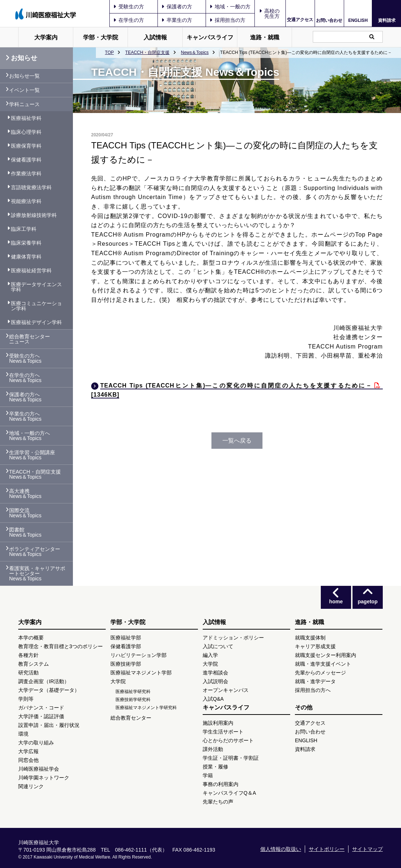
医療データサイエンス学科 (36, 287)
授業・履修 (215, 767)
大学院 (118, 681)
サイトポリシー (327, 849)
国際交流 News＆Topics (25, 513)
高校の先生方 (272, 13)
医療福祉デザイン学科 (36, 322)
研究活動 (28, 673)
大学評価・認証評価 (41, 716)
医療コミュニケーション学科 (36, 306)
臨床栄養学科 (26, 243)
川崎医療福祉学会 (39, 769)
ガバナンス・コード (41, 708)
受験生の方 (129, 7)
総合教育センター (131, 718)
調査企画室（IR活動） (44, 681)
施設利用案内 (218, 723)
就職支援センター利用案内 (326, 655)
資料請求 (387, 20)
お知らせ (21, 58)
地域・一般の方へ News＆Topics (30, 436)
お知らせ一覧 (24, 76)
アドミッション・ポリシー (233, 638)
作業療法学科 (26, 174)
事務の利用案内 (221, 784)
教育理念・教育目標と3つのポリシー (61, 646)
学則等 (26, 699)
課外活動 (213, 749)
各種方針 (28, 655)
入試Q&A (213, 699)
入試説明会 (215, 681)
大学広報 (28, 751)
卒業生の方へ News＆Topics (25, 416)
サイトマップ (367, 849)
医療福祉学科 (26, 118)
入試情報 (155, 37)
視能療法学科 (26, 201)
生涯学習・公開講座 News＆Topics (32, 455)
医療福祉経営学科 (31, 270)
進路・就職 (265, 37)
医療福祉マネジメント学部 (141, 673)
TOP (109, 52)
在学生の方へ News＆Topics (25, 378)
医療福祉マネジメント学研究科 (146, 708)
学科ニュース (24, 104)
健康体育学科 (26, 257)
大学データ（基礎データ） (49, 690)
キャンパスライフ (210, 37)
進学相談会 (215, 673)
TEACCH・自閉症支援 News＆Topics (35, 474)
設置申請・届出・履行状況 (49, 725)
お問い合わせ (329, 20)
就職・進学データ (315, 681)
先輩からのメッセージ (320, 673)
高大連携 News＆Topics (25, 494)
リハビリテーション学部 (139, 655)
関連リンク (31, 786)
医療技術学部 (126, 664)
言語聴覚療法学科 (31, 187)
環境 (23, 734)
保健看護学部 (126, 646)
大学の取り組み (36, 743)
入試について (218, 646)
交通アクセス (300, 20)
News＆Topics (195, 52)
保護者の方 (177, 7)
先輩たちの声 (218, 802)
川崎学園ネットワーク (44, 778)
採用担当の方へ (313, 690)
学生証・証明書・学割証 (231, 758)
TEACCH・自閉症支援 (147, 52)
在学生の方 (129, 20)
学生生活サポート (223, 732)
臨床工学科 (24, 229)
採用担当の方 (227, 20)
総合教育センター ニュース (30, 339)
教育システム (34, 664)
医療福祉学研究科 (133, 692)
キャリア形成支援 (315, 646)
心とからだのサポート (228, 740)
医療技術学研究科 (133, 700)
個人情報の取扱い (281, 849)
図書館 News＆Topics (25, 532)
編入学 (210, 655)
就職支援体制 (310, 638)
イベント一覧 (24, 90)
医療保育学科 (26, 146)
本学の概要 (31, 638)
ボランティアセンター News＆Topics (35, 552)
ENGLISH (358, 20)
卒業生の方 (177, 20)
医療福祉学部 (126, 638)
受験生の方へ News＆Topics (25, 358)
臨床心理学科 (26, 132)
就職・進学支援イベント (323, 664)
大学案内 (46, 37)
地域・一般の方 (230, 7)
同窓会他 (28, 760)
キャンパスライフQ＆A (229, 793)
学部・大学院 (101, 37)
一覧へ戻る (237, 441)
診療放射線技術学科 (34, 215)
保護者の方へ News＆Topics (25, 397)
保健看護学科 (26, 160)
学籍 (208, 775)
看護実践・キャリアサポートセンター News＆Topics (37, 573)
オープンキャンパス (226, 690)
